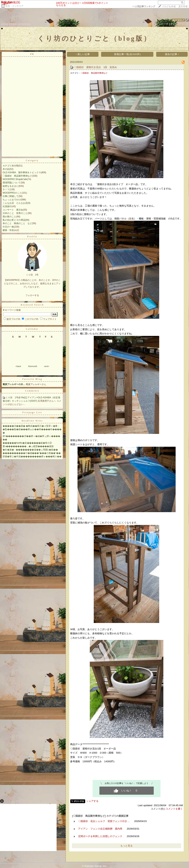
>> (144, 6)
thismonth (33, 366)
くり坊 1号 (12, 398)
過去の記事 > (172, 54)
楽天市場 (183, 6)
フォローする (32, 295)
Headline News (32, 421)
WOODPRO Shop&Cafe (15, 179)
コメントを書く (174, 809)
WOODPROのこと (12, 193)
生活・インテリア (14, 6)
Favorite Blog (32, 379)
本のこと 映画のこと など (17, 223)
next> (47, 366)
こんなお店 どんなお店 (15, 203)
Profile (32, 237)
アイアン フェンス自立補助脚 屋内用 (100, 829)
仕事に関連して (11, 196)
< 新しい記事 (83, 54)
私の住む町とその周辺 (14, 220)
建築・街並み (9, 230)
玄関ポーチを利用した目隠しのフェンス (100, 836)
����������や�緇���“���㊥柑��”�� (32, 453)
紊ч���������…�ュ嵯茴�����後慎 (28, 446)
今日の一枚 (8, 227)
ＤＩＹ (6, 189)
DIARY (14, 24)
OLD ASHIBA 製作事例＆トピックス (22, 172)
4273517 (179, 20)
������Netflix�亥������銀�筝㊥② (27, 443)
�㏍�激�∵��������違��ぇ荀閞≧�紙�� (30, 450)
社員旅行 (7, 206)
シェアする (92, 801)
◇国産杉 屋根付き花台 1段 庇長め (95, 67)
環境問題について (12, 183)
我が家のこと (9, 217)
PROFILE (26, 24)
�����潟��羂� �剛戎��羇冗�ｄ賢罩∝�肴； (31, 426)
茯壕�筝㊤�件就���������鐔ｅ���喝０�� (32, 457)
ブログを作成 (169, 6)
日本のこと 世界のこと (15, 213)
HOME (5, 24)
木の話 (6, 169)
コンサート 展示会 (13, 210)
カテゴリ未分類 (11, 166)
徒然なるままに (11, 186)
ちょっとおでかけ (12, 200)
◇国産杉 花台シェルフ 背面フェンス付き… (104, 821)
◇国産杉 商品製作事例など (17, 176)
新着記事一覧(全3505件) (127, 54)
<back (18, 366)
